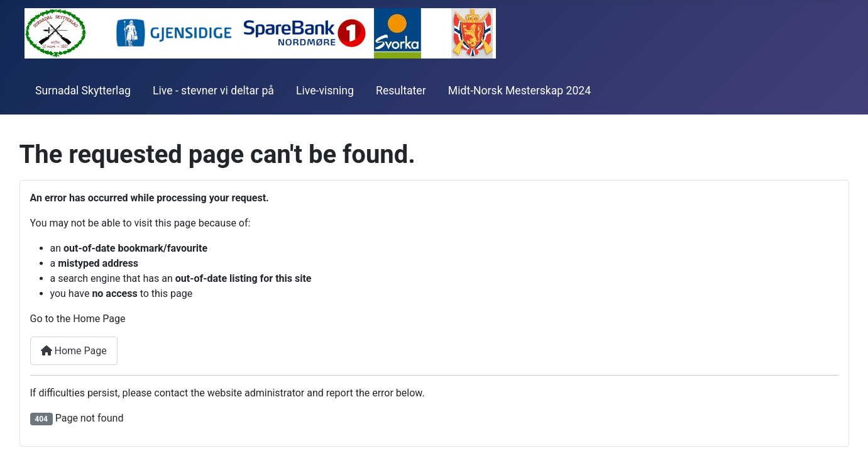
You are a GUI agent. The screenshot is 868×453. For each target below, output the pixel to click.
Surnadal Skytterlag (83, 91)
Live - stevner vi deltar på (213, 91)
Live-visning (325, 91)
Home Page (74, 351)
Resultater (401, 91)
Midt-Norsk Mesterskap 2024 (519, 91)
